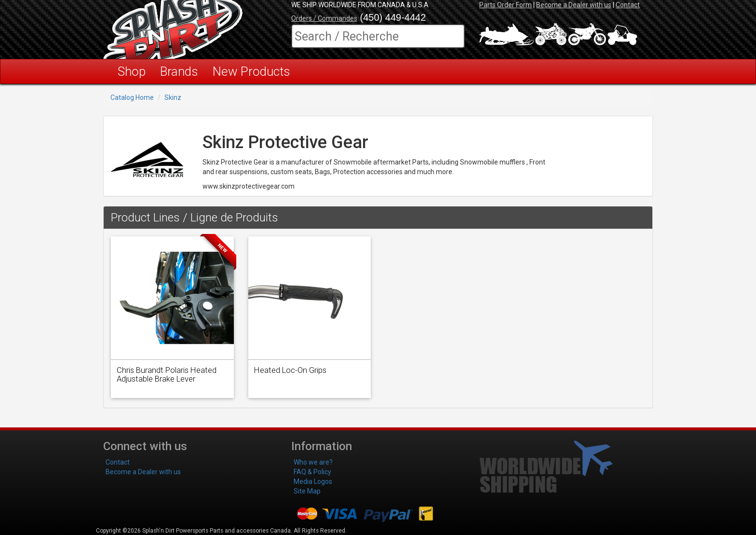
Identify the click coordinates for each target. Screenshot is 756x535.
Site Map (307, 491)
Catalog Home (132, 97)
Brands (179, 71)
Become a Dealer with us (574, 5)
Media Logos (313, 481)
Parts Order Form (506, 5)
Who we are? (313, 462)
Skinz (173, 97)
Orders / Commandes (324, 18)
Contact (628, 5)
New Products (251, 71)
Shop (132, 71)
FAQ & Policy (312, 472)
